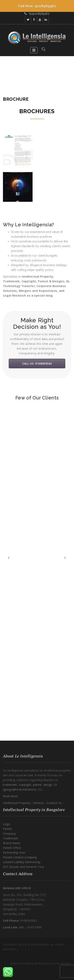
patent (37, 785)
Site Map (24, 949)
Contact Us (55, 803)
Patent (7, 829)
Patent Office (12, 848)
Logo (7, 824)
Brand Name (12, 843)
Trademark (10, 838)
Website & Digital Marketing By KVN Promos (41, 964)
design (47, 785)
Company (9, 834)
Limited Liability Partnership (22, 862)
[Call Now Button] (37, 6)
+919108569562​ (39, 14)
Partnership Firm (14, 853)
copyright (25, 785)
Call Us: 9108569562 (37, 363)
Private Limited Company (20, 857)
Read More (10, 796)
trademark (10, 785)
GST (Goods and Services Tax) (23, 867)
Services (39, 803)
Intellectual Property (17, 803)
